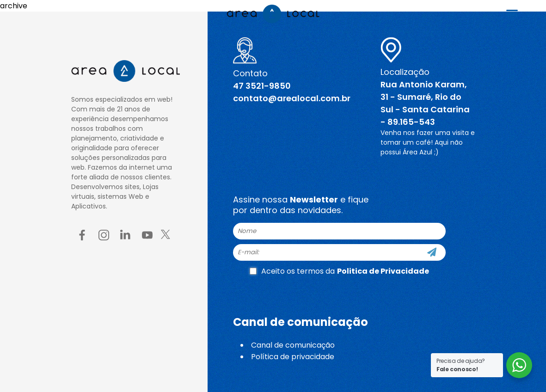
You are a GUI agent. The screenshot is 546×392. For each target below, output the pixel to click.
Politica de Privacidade (383, 271)
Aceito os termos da (339, 271)
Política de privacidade (293, 357)
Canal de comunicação (293, 345)
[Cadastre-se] (432, 252)
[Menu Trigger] (512, 13)
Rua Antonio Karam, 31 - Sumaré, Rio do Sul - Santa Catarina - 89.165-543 (425, 103)
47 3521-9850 (262, 86)
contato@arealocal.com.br (292, 98)
